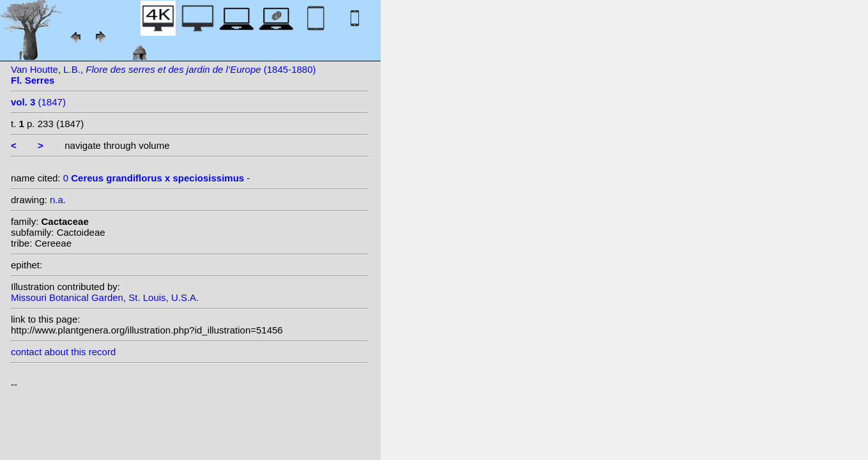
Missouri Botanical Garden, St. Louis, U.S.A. (105, 297)
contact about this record (63, 352)
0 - (157, 178)
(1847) (38, 102)
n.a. (58, 200)
